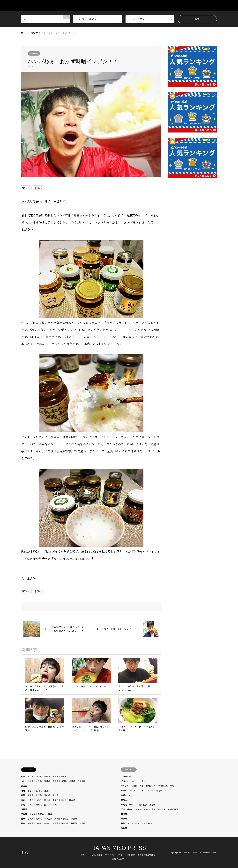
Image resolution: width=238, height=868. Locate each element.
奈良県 (66, 819)
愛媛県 (39, 795)
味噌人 (124, 800)
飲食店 (124, 828)
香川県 (47, 795)
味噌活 (124, 805)
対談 (143, 823)
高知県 (55, 795)
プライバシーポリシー (115, 855)
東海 (23, 805)
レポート (135, 781)
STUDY (166, 6)
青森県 (72, 800)
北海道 (24, 786)
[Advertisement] (192, 259)
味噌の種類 (173, 809)
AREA (150, 6)
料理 (150, 823)
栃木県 (55, 823)
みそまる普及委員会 (146, 855)
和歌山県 (48, 819)
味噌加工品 (163, 786)
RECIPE (183, 6)
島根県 (47, 776)
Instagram (27, 852)
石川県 (39, 791)
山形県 (39, 800)
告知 (143, 781)
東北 (23, 800)
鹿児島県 (81, 781)
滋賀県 (74, 819)
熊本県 (55, 781)
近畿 (23, 819)
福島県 (55, 800)
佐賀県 (30, 781)
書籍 (172, 786)
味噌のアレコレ (134, 809)
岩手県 (47, 800)
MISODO (133, 805)
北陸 (23, 791)
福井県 (47, 791)
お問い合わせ (97, 855)
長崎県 (72, 781)
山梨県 (32, 814)
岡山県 (39, 776)
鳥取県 (64, 776)
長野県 (49, 814)
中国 (23, 776)
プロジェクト (133, 823)
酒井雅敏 (143, 805)
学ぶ (123, 809)
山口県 (30, 776)
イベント (125, 781)
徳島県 (30, 795)
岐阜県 (39, 805)
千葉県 (30, 823)
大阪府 (57, 819)
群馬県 (74, 823)
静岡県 (55, 805)
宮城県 (30, 800)
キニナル (125, 786)
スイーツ (143, 791)
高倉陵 (34, 53)
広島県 (55, 776)
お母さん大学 (118, 859)
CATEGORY (132, 6)
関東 (23, 823)
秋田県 (64, 800)
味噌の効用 (148, 809)
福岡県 (64, 781)
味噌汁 (159, 791)
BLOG (199, 6)
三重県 (30, 805)
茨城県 (82, 823)
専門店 (124, 814)
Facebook (22, 852)
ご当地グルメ (127, 776)
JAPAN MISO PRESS (119, 847)
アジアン (133, 791)
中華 (152, 791)
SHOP (214, 6)
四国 (23, 795)
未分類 (124, 819)
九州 (23, 781)
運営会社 (85, 855)
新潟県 (41, 814)
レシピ (124, 791)
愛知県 (47, 805)
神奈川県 (65, 823)
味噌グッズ (151, 786)
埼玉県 (39, 823)
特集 (123, 823)
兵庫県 (39, 819)
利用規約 (131, 855)
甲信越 (24, 814)
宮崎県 (47, 781)
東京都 (47, 823)
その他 (134, 786)
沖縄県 (24, 809)
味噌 (141, 786)
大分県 (39, 781)
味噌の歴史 (161, 809)
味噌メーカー (127, 795)
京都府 (30, 819)
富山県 (30, 791)
